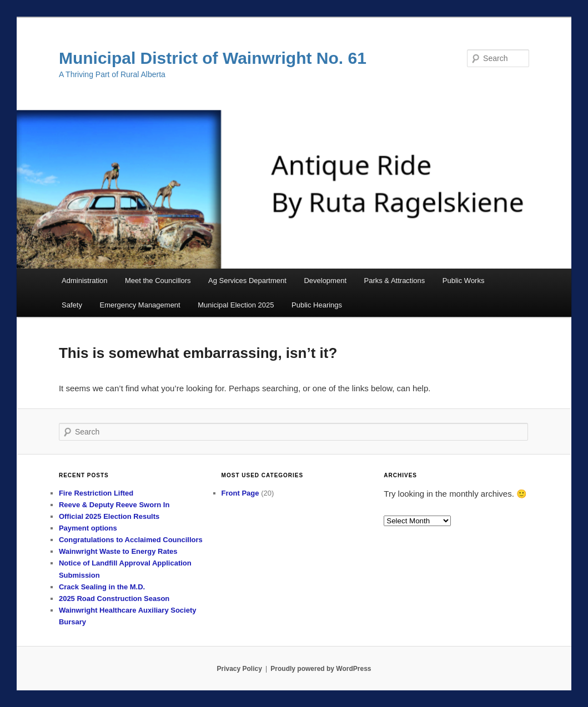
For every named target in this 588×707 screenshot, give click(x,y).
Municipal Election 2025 (236, 305)
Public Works (464, 281)
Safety (72, 305)
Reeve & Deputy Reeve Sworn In (114, 505)
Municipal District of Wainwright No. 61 (213, 58)
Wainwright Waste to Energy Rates (118, 551)
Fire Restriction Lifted (96, 493)
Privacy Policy (239, 669)
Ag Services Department (247, 281)
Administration (84, 281)
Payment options (88, 528)
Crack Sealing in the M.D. (102, 587)
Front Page (240, 493)
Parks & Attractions (395, 281)
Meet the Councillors (158, 281)
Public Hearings (317, 305)
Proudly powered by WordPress (321, 669)
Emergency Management (140, 305)
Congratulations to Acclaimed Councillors (131, 540)
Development (325, 281)
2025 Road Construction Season (114, 599)
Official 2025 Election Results (109, 516)
